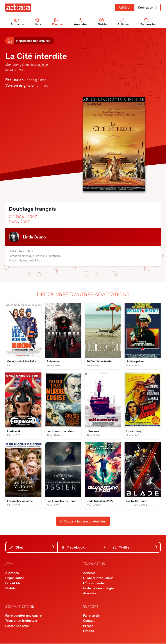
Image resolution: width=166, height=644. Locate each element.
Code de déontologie (98, 589)
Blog (32, 548)
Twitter (135, 548)
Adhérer (124, 7)
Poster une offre (17, 626)
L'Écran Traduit (94, 584)
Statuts (11, 589)
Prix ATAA (13, 584)
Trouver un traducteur (21, 621)
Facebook (84, 548)
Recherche (148, 22)
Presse (88, 626)
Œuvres (58, 22)
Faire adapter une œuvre (23, 616)
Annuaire (81, 22)
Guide (102, 22)
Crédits (89, 631)
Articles (123, 22)
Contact (89, 621)
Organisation (15, 578)
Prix (38, 22)
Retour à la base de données (83, 522)
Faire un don (92, 616)
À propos (17, 22)
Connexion (147, 7)
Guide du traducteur (98, 578)
